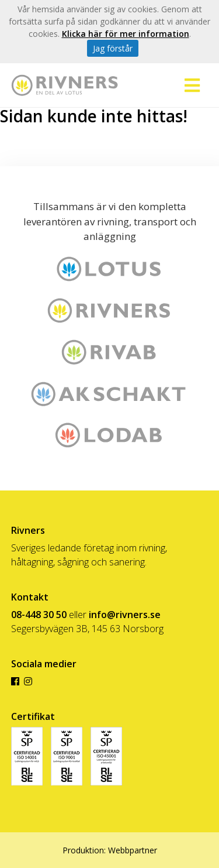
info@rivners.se (125, 615)
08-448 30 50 (39, 615)
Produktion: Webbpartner (110, 850)
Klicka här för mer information (126, 34)
